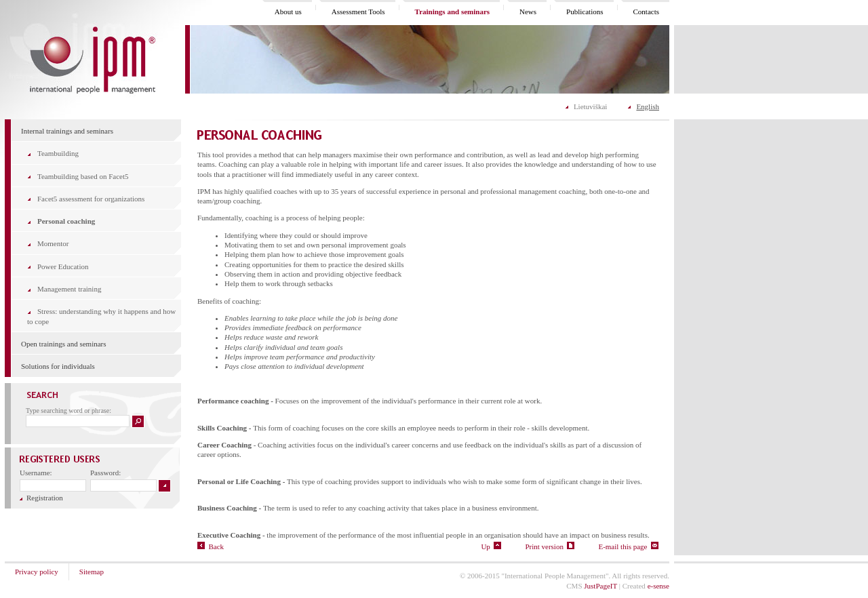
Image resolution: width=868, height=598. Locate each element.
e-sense (658, 586)
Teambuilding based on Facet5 (83, 176)
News (528, 12)
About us (288, 12)
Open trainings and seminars (64, 344)
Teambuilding (58, 153)
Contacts (647, 12)
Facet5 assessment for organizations (91, 199)
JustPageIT (600, 586)
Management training (69, 289)
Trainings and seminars (452, 12)
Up (491, 546)
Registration (41, 498)
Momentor (53, 243)
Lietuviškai (591, 106)
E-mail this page (628, 546)
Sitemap (92, 572)
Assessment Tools (358, 12)
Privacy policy (37, 572)
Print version (550, 546)
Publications (585, 12)
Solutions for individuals (58, 366)
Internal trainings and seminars (67, 131)
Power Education (63, 266)
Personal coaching (66, 221)
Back (211, 546)
